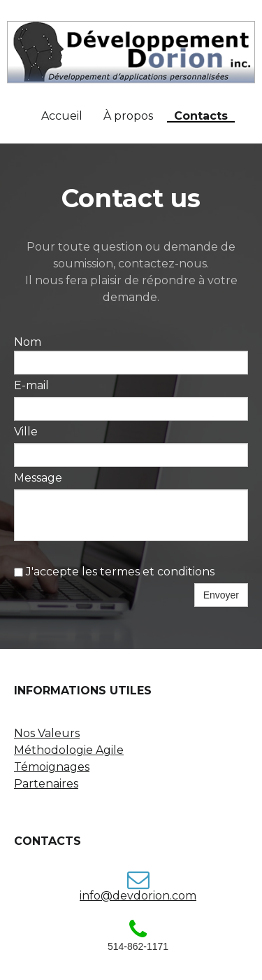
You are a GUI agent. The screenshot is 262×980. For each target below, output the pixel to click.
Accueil (62, 116)
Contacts (201, 117)
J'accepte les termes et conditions (114, 572)
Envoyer (221, 595)
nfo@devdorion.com (139, 896)
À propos (128, 116)
